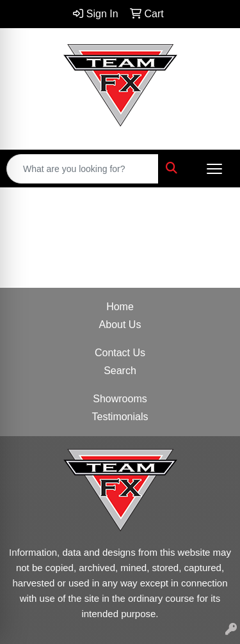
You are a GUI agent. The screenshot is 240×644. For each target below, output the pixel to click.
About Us (120, 325)
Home (120, 307)
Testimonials (120, 417)
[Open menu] (214, 169)
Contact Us (120, 353)
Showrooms (120, 399)
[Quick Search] (83, 169)
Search (120, 371)
